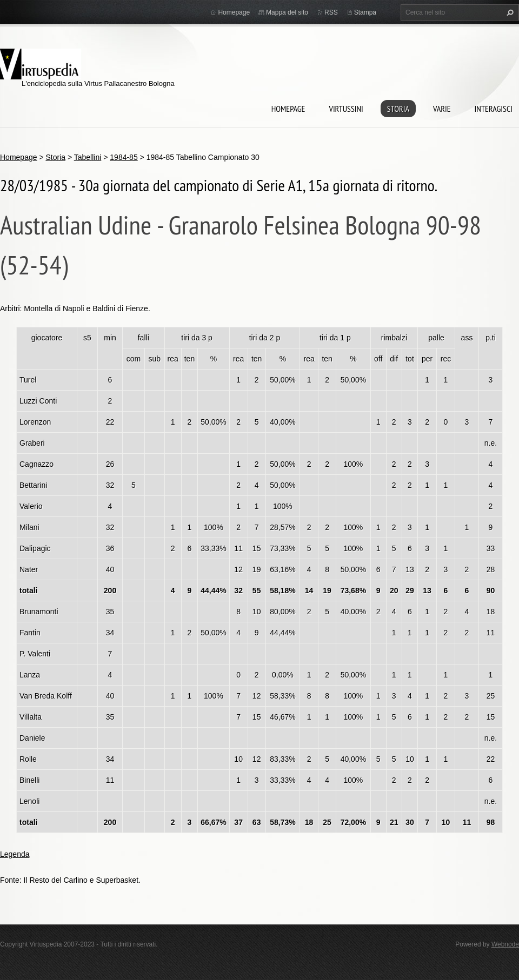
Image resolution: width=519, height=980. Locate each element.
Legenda (15, 854)
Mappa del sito (287, 12)
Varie (442, 109)
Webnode (505, 944)
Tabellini (88, 157)
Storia (398, 109)
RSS (331, 12)
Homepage (288, 109)
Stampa (365, 12)
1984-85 (124, 157)
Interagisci (494, 109)
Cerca (509, 12)
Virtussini (346, 109)
